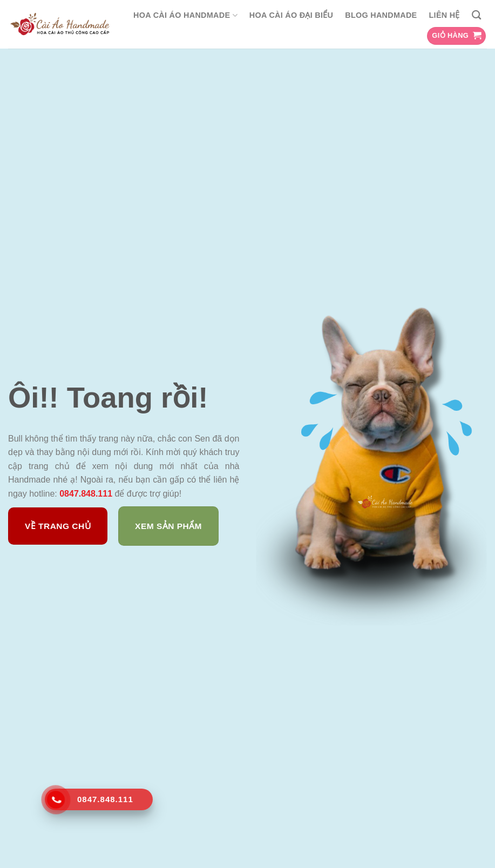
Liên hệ (445, 15)
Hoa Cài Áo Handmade (185, 15)
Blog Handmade (381, 15)
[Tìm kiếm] (476, 15)
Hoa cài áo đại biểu (291, 15)
